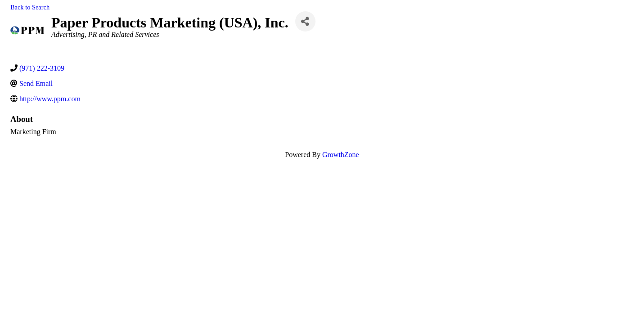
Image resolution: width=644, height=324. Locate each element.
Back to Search (30, 7)
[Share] (305, 21)
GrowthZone (341, 155)
